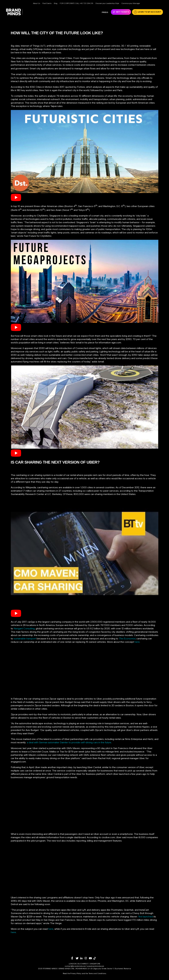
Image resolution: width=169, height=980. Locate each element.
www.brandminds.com (96, 966)
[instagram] (87, 958)
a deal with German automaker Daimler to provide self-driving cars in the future (69, 742)
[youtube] (91, 958)
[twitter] (78, 958)
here (137, 642)
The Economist (127, 638)
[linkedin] (82, 958)
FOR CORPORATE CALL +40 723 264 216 (76, 3)
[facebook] (74, 958)
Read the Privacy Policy (72, 973)
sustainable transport (25, 638)
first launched (146, 916)
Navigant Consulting (24, 628)
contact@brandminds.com (76, 966)
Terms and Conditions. (97, 973)
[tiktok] (96, 958)
